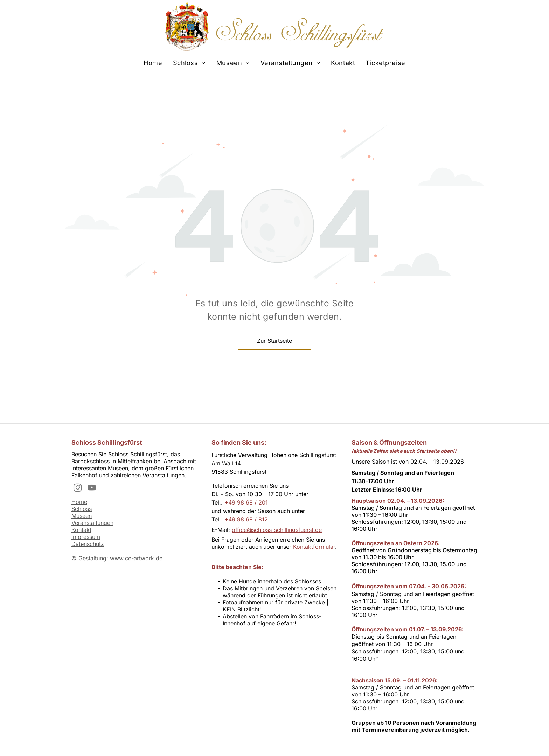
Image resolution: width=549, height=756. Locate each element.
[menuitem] (153, 63)
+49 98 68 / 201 (246, 502)
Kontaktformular (314, 547)
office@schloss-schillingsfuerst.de (277, 530)
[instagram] (78, 488)
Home (79, 502)
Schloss (82, 509)
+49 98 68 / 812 (246, 519)
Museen (82, 516)
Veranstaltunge (91, 523)
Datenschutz (88, 544)
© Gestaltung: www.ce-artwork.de (117, 558)
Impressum (86, 537)
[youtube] (92, 488)
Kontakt (81, 530)
